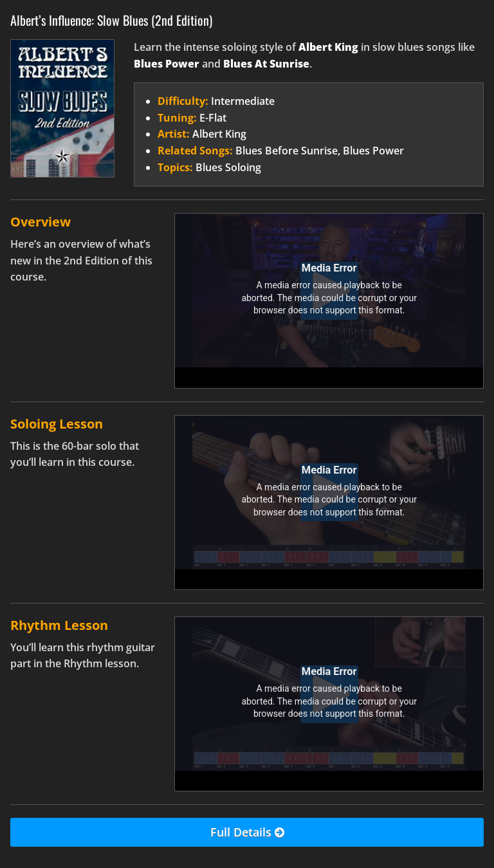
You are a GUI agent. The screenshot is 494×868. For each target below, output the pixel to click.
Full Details (247, 833)
